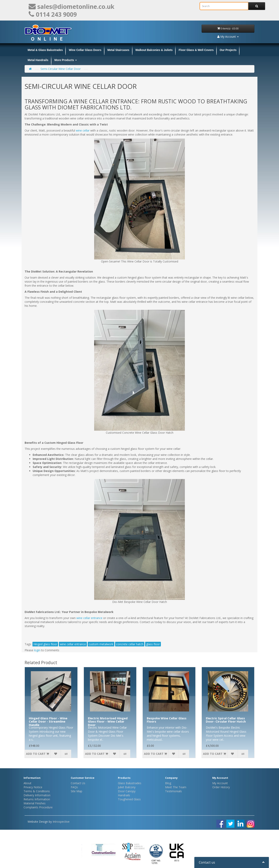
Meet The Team (176, 787)
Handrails (124, 795)
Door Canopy (127, 791)
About (28, 783)
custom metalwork (101, 644)
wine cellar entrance (89, 618)
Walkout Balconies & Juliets (154, 50)
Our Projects (228, 50)
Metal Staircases (118, 50)
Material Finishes (35, 803)
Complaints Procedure (38, 807)
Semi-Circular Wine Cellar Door (61, 69)
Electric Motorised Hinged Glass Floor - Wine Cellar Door (108, 721)
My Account (220, 783)
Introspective (61, 822)
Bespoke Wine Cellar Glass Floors (167, 720)
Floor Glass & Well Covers (196, 50)
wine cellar (83, 130)
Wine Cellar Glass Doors (85, 50)
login (37, 650)
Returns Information (37, 799)
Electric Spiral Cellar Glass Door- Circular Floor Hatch (226, 720)
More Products (66, 60)
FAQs (74, 787)
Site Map (77, 791)
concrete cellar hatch (130, 644)
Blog (168, 783)
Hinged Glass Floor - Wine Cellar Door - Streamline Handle (48, 721)
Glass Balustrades (130, 783)
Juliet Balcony (127, 787)
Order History (221, 787)
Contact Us (78, 783)
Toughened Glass (129, 799)
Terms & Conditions (37, 791)
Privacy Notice (33, 787)
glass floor (153, 644)
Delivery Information (37, 795)
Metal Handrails (38, 60)
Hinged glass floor (45, 644)
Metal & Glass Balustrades (45, 50)
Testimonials (173, 791)
